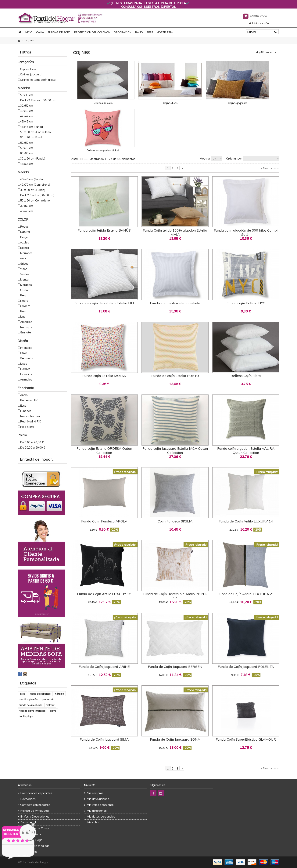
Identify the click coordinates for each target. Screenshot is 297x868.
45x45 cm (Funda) (32, 127)
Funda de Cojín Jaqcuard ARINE (104, 667)
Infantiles (26, 348)
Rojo (23, 311)
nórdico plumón (29, 699)
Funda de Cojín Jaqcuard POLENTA (246, 667)
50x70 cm (27, 148)
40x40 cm (27, 111)
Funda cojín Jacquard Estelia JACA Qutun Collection (175, 451)
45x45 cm (27, 121)
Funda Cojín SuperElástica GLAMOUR (246, 739)
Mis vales (93, 822)
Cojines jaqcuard (238, 103)
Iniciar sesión (259, 23)
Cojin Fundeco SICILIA (175, 521)
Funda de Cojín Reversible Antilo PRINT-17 (175, 596)
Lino (23, 317)
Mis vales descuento (100, 805)
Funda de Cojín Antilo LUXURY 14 (246, 521)
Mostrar (205, 158)
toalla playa (26, 716)
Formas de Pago (31, 840)
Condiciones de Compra (36, 828)
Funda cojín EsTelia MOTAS (104, 376)
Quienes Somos (31, 834)
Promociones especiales (36, 793)
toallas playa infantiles (32, 711)
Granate (25, 332)
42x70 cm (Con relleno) (35, 185)
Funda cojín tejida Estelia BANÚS (104, 230)
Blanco (25, 248)
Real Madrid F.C (30, 421)
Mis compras (95, 793)
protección (48, 699)
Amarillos (26, 322)
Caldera (25, 306)
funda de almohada (31, 705)
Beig (23, 295)
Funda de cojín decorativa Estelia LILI (104, 303)
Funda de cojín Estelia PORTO (175, 376)
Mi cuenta (90, 785)
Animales (26, 379)
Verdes (25, 274)
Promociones (29, 852)
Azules (25, 242)
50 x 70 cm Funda (32, 137)
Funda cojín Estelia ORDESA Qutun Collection (104, 451)
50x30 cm (27, 95)
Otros (24, 353)
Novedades (28, 799)
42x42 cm (27, 116)
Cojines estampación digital (103, 150)
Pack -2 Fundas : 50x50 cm (38, 100)
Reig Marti (27, 427)
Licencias (26, 374)
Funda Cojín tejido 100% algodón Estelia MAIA (175, 232)
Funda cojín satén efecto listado (175, 303)
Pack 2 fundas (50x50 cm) (37, 195)
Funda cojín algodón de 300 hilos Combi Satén (246, 232)
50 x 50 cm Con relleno (35, 200)
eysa (22, 694)
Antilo (24, 395)
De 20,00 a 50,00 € (33, 448)
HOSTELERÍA (165, 32)
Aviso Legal (28, 822)
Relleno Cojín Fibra (246, 376)
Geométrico (28, 358)
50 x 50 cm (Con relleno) (36, 132)
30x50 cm (27, 106)
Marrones (26, 253)
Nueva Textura (30, 416)
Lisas (24, 364)
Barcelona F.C (29, 400)
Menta (24, 279)
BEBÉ (150, 32)
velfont (50, 705)
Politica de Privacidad (34, 811)
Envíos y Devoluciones (35, 816)
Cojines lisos (170, 103)
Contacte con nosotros (35, 805)
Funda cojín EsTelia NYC (246, 303)
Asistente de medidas (35, 846)
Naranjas (26, 327)
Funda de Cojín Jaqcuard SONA (175, 739)
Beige (24, 237)
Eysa (23, 406)
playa (53, 711)
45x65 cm (27, 164)
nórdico (59, 694)
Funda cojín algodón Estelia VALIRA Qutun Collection (246, 451)
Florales (25, 369)
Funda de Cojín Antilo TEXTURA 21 (246, 594)
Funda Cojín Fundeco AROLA (104, 521)
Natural (25, 232)
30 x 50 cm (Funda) (33, 158)
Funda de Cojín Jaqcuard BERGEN (175, 667)
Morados (26, 285)
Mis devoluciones (98, 799)
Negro (24, 301)
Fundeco (26, 411)
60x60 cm (27, 153)
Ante (23, 258)
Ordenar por (234, 158)
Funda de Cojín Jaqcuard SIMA (104, 739)
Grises (24, 264)
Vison (24, 269)
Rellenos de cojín (103, 103)
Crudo (24, 290)
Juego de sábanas (40, 694)
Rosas (24, 227)
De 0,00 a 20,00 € (32, 442)
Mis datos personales (101, 816)
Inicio (29, 32)
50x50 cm (27, 143)
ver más (23, 855)
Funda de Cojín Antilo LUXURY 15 (104, 594)
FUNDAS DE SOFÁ (59, 32)
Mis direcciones (97, 811)
